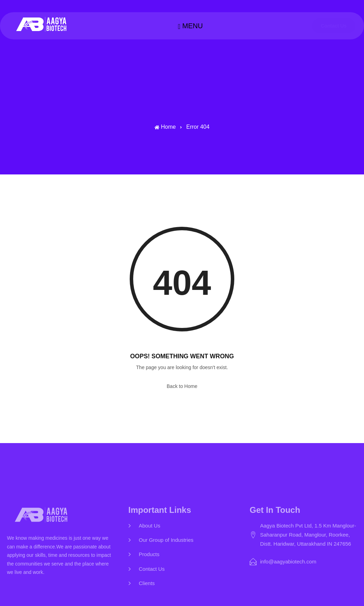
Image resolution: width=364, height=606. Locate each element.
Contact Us (334, 26)
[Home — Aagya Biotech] (42, 25)
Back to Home (182, 386)
